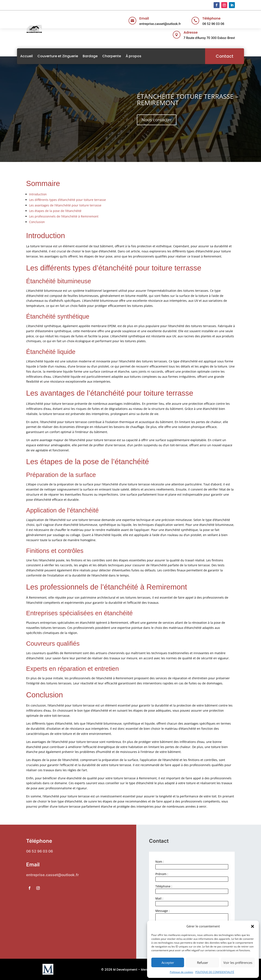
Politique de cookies (182, 972)
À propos (143, 56)
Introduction (38, 194)
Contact (215, 56)
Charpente (121, 56)
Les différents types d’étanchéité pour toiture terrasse (67, 200)
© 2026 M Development (119, 970)
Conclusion (37, 222)
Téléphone (211, 18)
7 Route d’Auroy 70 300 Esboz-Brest (209, 38)
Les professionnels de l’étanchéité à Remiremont (64, 216)
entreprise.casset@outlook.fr (160, 24)
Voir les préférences (238, 963)
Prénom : (162, 874)
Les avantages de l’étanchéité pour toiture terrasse (65, 205)
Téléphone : (164, 886)
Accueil (36, 56)
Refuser (203, 963)
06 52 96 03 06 (213, 24)
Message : (162, 911)
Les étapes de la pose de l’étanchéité (55, 211)
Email (144, 18)
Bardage (99, 56)
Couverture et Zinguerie (67, 56)
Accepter (168, 963)
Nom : (160, 862)
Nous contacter (157, 120)
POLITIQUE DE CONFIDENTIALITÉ (215, 972)
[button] (252, 926)
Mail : (159, 898)
